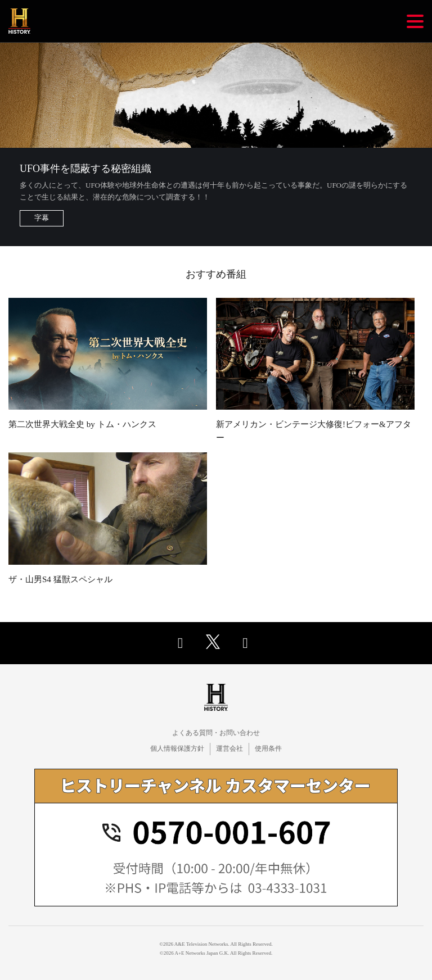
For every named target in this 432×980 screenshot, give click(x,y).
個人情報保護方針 (177, 748)
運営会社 (229, 748)
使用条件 (268, 748)
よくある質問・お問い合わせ (216, 733)
